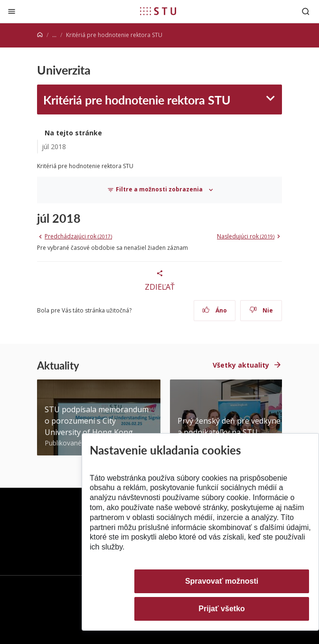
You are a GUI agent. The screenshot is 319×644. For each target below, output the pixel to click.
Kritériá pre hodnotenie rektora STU (137, 99)
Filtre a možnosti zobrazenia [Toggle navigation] (155, 190)
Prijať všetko (222, 609)
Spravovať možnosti (222, 581)
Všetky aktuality (241, 365)
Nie (261, 310)
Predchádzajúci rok (78, 236)
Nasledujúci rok (246, 236)
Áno (215, 310)
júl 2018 (54, 147)
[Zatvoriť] (12, 11)
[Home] (40, 35)
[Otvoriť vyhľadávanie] (306, 11)
